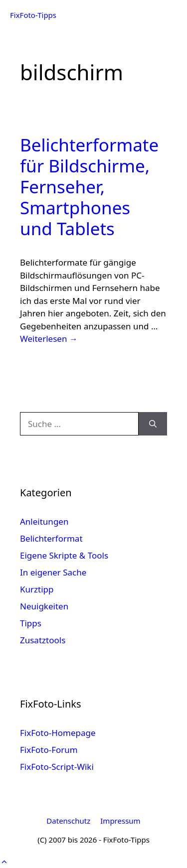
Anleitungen (44, 521)
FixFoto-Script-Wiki (57, 767)
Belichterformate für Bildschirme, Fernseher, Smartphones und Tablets (89, 187)
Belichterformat (51, 538)
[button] (4, 861)
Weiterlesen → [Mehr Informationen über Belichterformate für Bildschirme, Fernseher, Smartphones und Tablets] (49, 339)
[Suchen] (153, 424)
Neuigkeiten (44, 606)
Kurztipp (37, 589)
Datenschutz (68, 821)
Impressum (120, 821)
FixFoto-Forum (49, 750)
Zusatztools (43, 640)
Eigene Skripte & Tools (64, 555)
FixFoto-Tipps (33, 15)
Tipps (31, 623)
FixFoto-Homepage (58, 733)
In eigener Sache (53, 572)
